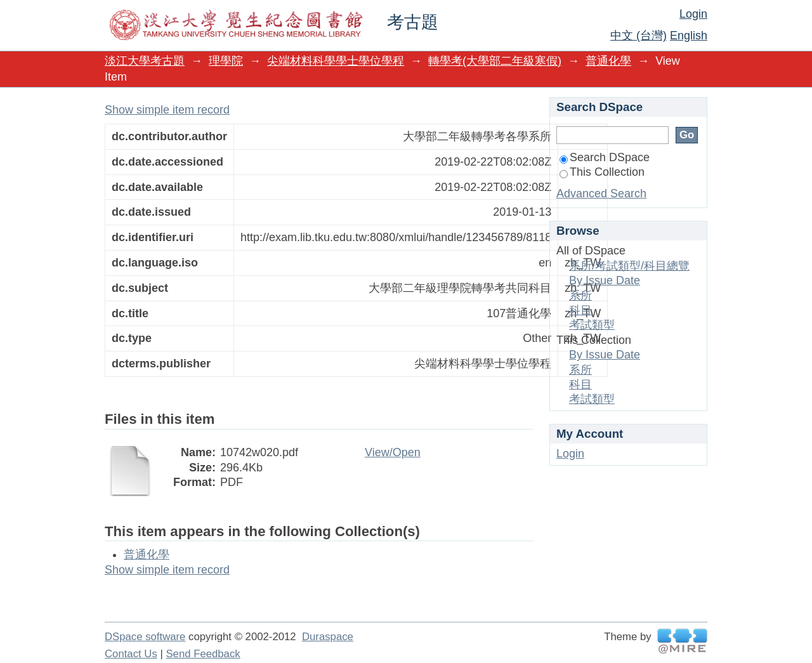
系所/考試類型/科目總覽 (629, 266)
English (689, 36)
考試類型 (592, 325)
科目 (580, 310)
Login (693, 14)
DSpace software (145, 637)
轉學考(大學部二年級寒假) (495, 61)
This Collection (602, 172)
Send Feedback (203, 654)
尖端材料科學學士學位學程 (336, 61)
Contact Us (131, 654)
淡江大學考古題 (145, 61)
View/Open (393, 452)
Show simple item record (167, 110)
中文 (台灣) (638, 36)
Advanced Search (601, 194)
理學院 (226, 61)
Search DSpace (605, 157)
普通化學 (608, 61)
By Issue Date (605, 280)
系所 (580, 296)
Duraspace (328, 637)
